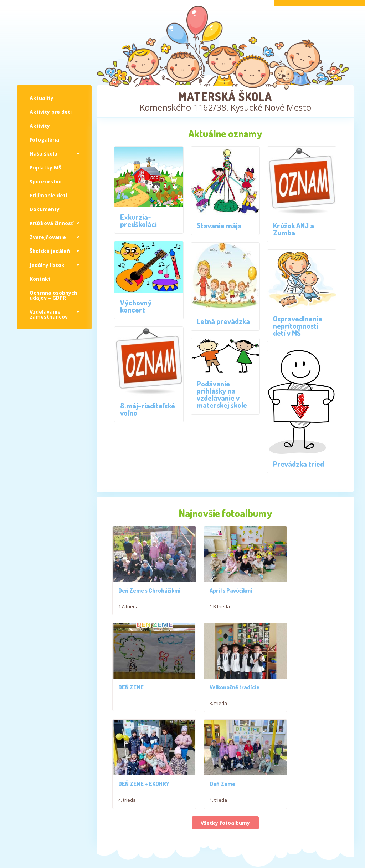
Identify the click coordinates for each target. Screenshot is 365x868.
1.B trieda (206, 609)
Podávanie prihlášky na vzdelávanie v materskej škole (222, 394)
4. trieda (205, 709)
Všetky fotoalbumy (225, 732)
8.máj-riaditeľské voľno (148, 409)
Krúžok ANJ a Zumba (294, 229)
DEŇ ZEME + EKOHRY (222, 693)
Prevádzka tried (299, 464)
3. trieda (127, 709)
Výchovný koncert (136, 306)
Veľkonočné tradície (143, 693)
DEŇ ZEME (286, 593)
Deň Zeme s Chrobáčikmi (134, 589)
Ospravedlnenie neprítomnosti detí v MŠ (298, 326)
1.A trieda (128, 603)
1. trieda (282, 709)
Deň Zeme (287, 693)
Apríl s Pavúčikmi (217, 593)
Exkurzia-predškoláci (138, 220)
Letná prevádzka (223, 321)
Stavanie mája (219, 225)
